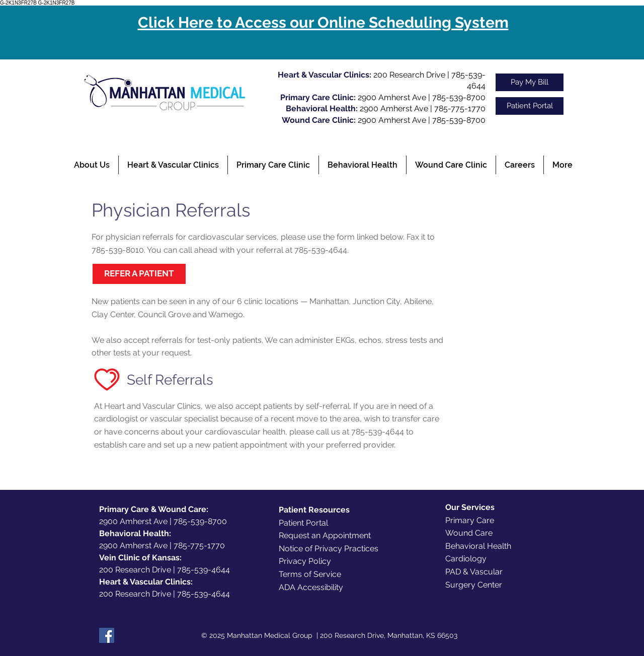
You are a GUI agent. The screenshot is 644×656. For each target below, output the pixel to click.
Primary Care (470, 520)
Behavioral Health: (135, 533)
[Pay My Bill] (530, 82)
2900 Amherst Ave (392, 97)
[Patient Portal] (530, 106)
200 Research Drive (409, 75)
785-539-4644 (321, 250)
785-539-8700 (459, 97)
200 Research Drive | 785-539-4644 (165, 570)
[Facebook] (107, 635)
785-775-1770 (460, 108)
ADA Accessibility (311, 587)
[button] (92, 165)
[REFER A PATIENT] (139, 274)
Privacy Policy (305, 561)
